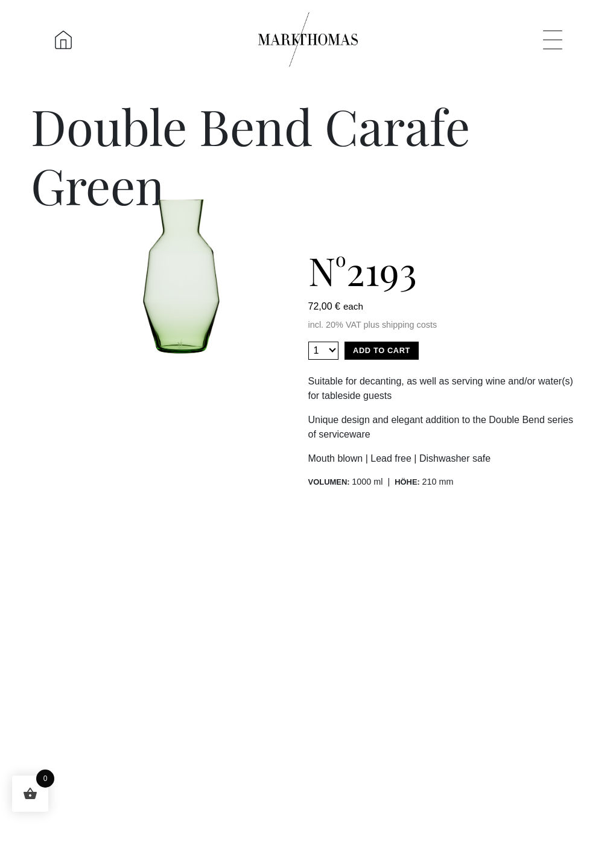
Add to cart (382, 350)
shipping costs (409, 325)
